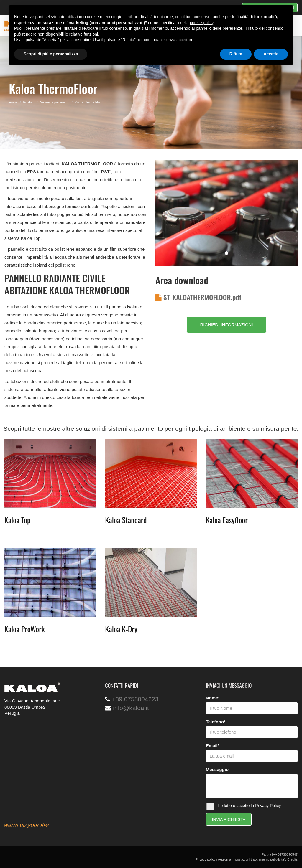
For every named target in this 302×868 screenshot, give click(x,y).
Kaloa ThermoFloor (89, 102)
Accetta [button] (271, 54)
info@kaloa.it (131, 708)
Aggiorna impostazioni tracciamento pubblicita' (251, 859)
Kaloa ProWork (25, 629)
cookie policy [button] (202, 23)
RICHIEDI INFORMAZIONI (226, 325)
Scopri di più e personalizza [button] (51, 54)
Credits (292, 859)
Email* (213, 746)
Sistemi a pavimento (55, 102)
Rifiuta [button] (236, 54)
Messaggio (217, 769)
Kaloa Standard (126, 520)
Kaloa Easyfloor (227, 520)
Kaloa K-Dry (121, 629)
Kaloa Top (18, 520)
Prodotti (29, 102)
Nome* (213, 698)
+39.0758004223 (135, 699)
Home (13, 102)
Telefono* (216, 722)
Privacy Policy (268, 806)
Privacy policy (205, 859)
